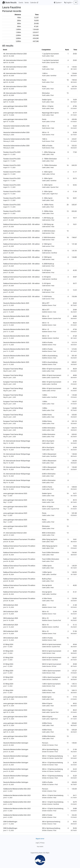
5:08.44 (74, 488)
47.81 (74, 383)
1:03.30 (74, 789)
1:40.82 (74, 409)
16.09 (74, 101)
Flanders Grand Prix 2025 (12, 153)
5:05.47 (74, 205)
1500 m (48, 140)
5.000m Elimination (49, 429)
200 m (49, 606)
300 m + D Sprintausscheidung (52, 757)
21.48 (74, 606)
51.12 (74, 626)
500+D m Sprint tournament (52, 645)
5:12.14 (74, 344)
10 (68, 231)
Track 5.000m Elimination (51, 554)
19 (68, 520)
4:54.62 (74, 724)
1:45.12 (74, 685)
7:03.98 (74, 297)
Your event (40, 846)
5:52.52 (74, 147)
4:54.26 (74, 783)
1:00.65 (74, 743)
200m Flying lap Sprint (50, 540)
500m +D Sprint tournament (52, 370)
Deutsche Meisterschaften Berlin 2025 (16, 304)
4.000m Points (48, 724)
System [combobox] (57, 3)
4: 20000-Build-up (48, 265)
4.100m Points (48, 599)
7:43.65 (74, 554)
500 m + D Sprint (48, 107)
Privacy (42, 843)
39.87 (75, 277)
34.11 (74, 796)
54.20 (74, 127)
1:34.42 (74, 68)
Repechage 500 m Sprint (50, 114)
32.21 (74, 757)
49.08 (74, 665)
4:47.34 (74, 88)
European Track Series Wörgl (13, 370)
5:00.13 (74, 691)
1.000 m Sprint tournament (51, 672)
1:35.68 (74, 396)
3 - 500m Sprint (48, 173)
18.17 (75, 218)
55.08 (74, 133)
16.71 (74, 494)
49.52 (74, 704)
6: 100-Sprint (48, 291)
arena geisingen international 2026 (15, 101)
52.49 (74, 613)
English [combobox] (68, 3)
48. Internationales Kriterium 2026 (15, 55)
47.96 (74, 107)
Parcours (50, 744)
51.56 (74, 632)
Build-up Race (48, 580)
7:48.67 (74, 237)
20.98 (74, 442)
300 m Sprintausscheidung (51, 823)
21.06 (74, 750)
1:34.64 (74, 74)
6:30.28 (74, 731)
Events (21, 3)
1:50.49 (74, 468)
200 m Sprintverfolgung (50, 750)
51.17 (75, 172)
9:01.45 (74, 357)
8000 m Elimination (49, 534)
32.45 (74, 764)
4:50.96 (74, 120)
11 (68, 697)
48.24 (74, 508)
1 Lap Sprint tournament (50, 55)
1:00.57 (74, 659)
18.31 (75, 224)
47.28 (74, 337)
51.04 (75, 192)
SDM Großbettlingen (10, 823)
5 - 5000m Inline (48, 212)
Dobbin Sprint (48, 101)
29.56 (75, 54)
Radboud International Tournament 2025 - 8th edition (22, 219)
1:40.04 (74, 455)
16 (68, 165)
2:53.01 (74, 140)
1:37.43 (74, 678)
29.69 (75, 60)
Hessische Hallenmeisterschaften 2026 (16, 127)
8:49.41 (74, 363)
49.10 (74, 501)
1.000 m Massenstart (49, 455)
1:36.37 (74, 403)
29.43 (74, 304)
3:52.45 (74, 816)
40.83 (75, 585)
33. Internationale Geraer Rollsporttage (17, 442)
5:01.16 (74, 422)
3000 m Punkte (48, 147)
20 (68, 205)
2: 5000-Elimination (49, 232)
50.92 (75, 185)
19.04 (74, 547)
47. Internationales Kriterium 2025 (15, 534)
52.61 (74, 619)
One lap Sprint (48, 586)
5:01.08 (74, 514)
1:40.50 (74, 462)
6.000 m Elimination (49, 475)
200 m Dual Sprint (48, 442)
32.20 (74, 777)
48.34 (74, 370)
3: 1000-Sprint (48, 245)
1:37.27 (74, 672)
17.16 (74, 698)
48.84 (74, 376)
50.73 (75, 178)
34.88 (74, 810)
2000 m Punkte (49, 816)
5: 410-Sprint (48, 271)
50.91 (75, 198)
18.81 (74, 540)
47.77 (74, 114)
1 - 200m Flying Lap (49, 153)
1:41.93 (74, 251)
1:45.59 (74, 567)
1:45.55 (74, 573)
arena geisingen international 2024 (15, 698)
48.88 (74, 317)
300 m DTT (49, 304)
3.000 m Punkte (49, 344)
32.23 (74, 770)
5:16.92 (74, 350)
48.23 (74, 711)
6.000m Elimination (49, 737)
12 (68, 730)
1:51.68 (74, 244)
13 (68, 211)
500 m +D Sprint (48, 501)
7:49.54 (74, 81)
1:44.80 (74, 257)
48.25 (74, 324)
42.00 (75, 270)
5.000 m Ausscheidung (50, 357)
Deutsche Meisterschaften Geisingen (16, 744)
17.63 (75, 152)
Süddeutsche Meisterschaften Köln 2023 (17, 790)
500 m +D (49, 613)
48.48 (74, 718)
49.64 (74, 645)
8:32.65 (74, 211)
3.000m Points (48, 416)
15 (68, 93)
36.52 (74, 823)
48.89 (74, 652)
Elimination (48, 94)
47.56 (74, 330)
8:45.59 (74, 165)
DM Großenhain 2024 (11, 606)
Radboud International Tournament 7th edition (19, 540)
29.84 (74, 311)
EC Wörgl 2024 (8, 645)
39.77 (75, 283)
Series (27, 3)
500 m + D (48, 127)
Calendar (34, 3)
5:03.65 (74, 416)
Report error (40, 839)
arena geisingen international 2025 (15, 494)
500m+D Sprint (48, 704)
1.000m (49, 396)
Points (48, 81)
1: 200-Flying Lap (48, 219)
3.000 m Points (48, 488)
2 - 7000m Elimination (49, 160)
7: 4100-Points (48, 298)
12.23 (75, 290)
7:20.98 (74, 599)
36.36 (74, 829)
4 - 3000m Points (48, 206)
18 (68, 80)
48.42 (74, 389)
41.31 (75, 592)
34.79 (74, 803)
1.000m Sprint (48, 567)
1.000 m (48, 68)
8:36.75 (74, 429)
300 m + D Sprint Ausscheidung (53, 796)
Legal (37, 843)
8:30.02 (74, 435)
